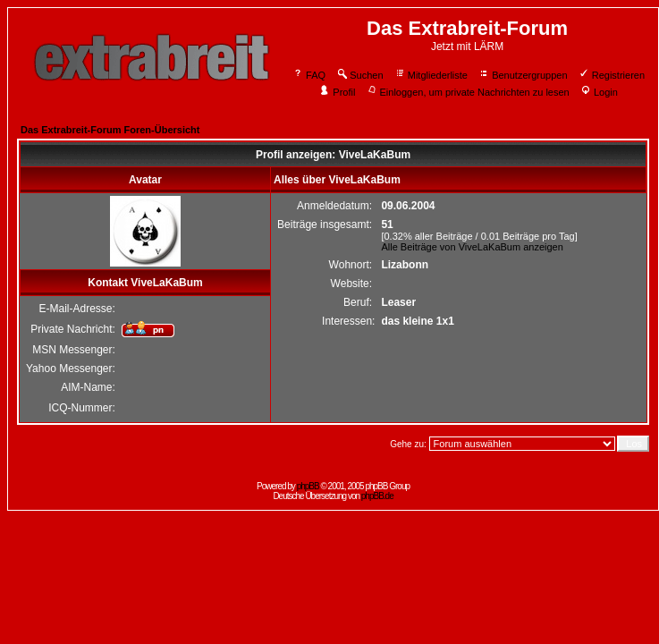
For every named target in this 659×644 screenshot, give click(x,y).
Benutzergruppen (523, 75)
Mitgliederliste (431, 75)
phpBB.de (377, 496)
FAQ (309, 75)
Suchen (359, 75)
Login (599, 92)
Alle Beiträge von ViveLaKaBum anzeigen (472, 247)
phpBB (308, 486)
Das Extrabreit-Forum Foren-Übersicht (110, 130)
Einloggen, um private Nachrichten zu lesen (468, 92)
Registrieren (612, 75)
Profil (337, 92)
